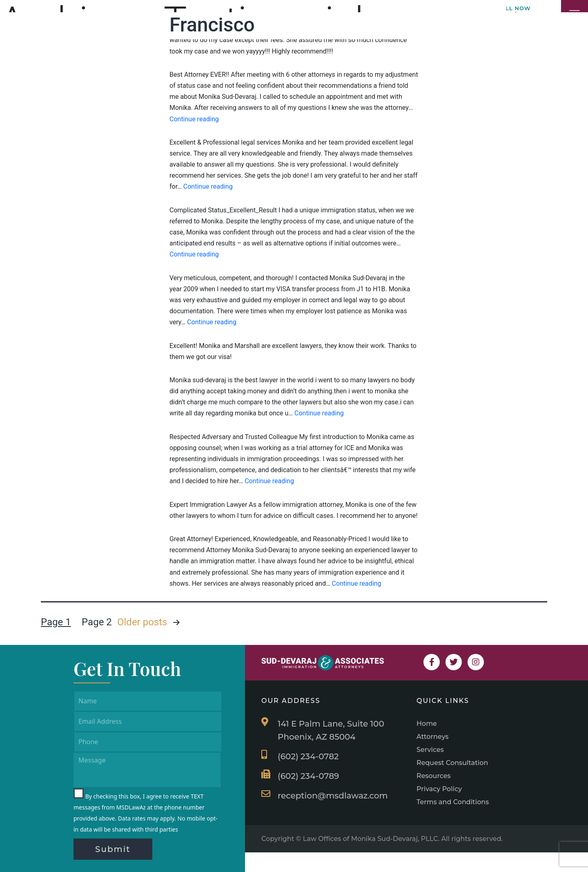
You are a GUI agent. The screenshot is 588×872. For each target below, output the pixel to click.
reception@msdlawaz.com (333, 796)
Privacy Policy (439, 789)
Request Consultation (452, 763)
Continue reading (194, 119)
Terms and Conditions (453, 802)
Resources (434, 776)
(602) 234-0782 (308, 756)
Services (430, 750)
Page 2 (97, 622)
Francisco (212, 25)
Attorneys (433, 737)
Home (427, 724)
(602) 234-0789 (308, 776)
